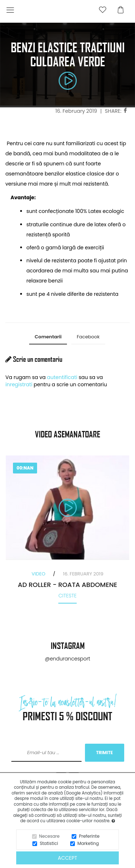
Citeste (67, 596)
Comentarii (48, 337)
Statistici (49, 843)
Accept (68, 858)
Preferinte (89, 836)
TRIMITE (105, 753)
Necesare (49, 836)
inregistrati (19, 384)
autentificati (62, 377)
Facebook (88, 337)
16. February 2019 (76, 111)
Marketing (88, 843)
